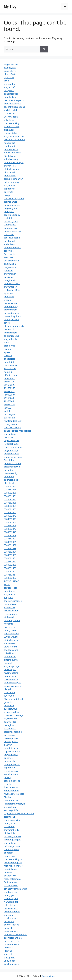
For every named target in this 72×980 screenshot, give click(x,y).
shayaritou (9, 185)
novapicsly (9, 470)
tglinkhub (9, 77)
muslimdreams (12, 944)
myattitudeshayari (13, 421)
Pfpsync (8, 951)
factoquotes (10, 254)
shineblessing (11, 159)
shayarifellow (11, 287)
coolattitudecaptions (14, 107)
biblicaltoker (10, 833)
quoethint (9, 362)
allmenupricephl (12, 840)
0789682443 (10, 519)
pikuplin (8, 689)
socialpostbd (10, 110)
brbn (6, 81)
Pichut (7, 584)
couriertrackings (12, 123)
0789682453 (10, 548)
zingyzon (8, 598)
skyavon (8, 745)
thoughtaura (10, 424)
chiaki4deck (10, 653)
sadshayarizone (12, 238)
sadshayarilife (11, 810)
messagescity (11, 473)
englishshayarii (12, 440)
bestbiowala (10, 241)
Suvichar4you (11, 637)
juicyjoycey (9, 627)
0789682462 (10, 578)
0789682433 (10, 486)
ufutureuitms (11, 647)
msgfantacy (10, 267)
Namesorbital (11, 902)
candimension (11, 892)
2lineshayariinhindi (14, 699)
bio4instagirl (10, 310)
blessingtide (10, 483)
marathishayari (12, 748)
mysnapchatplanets (14, 794)
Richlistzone (10, 156)
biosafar (8, 872)
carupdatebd (10, 133)
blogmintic (9, 346)
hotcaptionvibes (12, 205)
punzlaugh (9, 761)
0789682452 (10, 545)
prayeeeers (10, 735)
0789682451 (10, 542)
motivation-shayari (13, 866)
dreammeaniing (12, 781)
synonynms (10, 696)
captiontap (9, 768)
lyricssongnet (11, 614)
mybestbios (10, 604)
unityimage (10, 961)
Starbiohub (10, 460)
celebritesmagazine (14, 198)
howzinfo (9, 624)
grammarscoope (12, 463)
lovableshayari (11, 444)
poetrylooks (10, 630)
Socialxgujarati (11, 261)
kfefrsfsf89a (10, 369)
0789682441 (10, 512)
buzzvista (9, 192)
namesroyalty (11, 898)
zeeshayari (9, 607)
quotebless (9, 359)
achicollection (11, 611)
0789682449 (10, 535)
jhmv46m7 (9, 378)
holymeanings (11, 450)
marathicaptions (12, 316)
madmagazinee (12, 620)
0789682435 (10, 493)
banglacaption (11, 94)
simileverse (10, 643)
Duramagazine (11, 849)
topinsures (9, 113)
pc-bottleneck (11, 908)
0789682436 (10, 496)
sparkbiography (12, 215)
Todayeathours (11, 791)
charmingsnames (13, 601)
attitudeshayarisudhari (15, 935)
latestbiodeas (11, 931)
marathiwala (10, 869)
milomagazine (11, 221)
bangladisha (10, 97)
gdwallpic (9, 702)
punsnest (9, 758)
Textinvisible (10, 264)
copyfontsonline (12, 751)
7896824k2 (9, 405)
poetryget (9, 895)
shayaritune (10, 843)
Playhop (8, 797)
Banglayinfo (10, 68)
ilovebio (8, 355)
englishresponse (12, 686)
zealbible (8, 218)
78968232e (9, 385)
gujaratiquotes (11, 313)
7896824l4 (9, 408)
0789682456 (10, 558)
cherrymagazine (12, 820)
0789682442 (10, 516)
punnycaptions (11, 925)
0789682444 (10, 522)
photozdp (9, 297)
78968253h (9, 395)
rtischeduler (10, 918)
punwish (8, 928)
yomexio (8, 270)
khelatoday (9, 84)
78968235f (9, 388)
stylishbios (9, 244)
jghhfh (7, 411)
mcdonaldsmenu (12, 879)
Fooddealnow (11, 787)
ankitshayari (10, 876)
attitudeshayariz (12, 283)
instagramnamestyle (14, 804)
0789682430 (10, 509)
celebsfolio (9, 905)
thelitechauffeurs (13, 290)
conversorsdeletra (13, 447)
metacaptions (11, 738)
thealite (8, 784)
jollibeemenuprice (13, 863)
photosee (9, 853)
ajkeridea (9, 293)
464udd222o (10, 365)
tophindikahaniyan (13, 179)
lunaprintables (11, 454)
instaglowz (9, 725)
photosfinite (10, 74)
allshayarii (9, 130)
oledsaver (9, 437)
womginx (9, 915)
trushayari (9, 234)
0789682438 (10, 503)
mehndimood (11, 800)
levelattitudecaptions (15, 140)
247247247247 (11, 581)
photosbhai (10, 176)
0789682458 (10, 565)
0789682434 (10, 490)
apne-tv (8, 352)
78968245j (9, 401)
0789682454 (10, 552)
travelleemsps (11, 679)
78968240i (9, 398)
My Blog (10, 6)
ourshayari (9, 414)
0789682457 (10, 562)
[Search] (44, 49)
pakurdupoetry (11, 182)
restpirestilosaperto (14, 100)
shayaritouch (10, 434)
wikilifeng (9, 120)
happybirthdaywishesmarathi (19, 813)
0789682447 (10, 529)
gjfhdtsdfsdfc (11, 375)
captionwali (10, 189)
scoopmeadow (11, 712)
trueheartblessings (13, 715)
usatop (7, 349)
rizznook (8, 663)
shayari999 (9, 87)
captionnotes (11, 146)
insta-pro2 (9, 329)
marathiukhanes (12, 248)
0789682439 (10, 506)
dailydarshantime (13, 938)
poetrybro (9, 211)
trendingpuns (11, 771)
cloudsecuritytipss (13, 457)
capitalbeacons (11, 634)
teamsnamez (10, 202)
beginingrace (11, 208)
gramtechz (9, 817)
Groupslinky (10, 807)
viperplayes (10, 225)
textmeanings (11, 480)
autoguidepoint (12, 764)
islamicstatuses (12, 126)
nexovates (9, 921)
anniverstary (10, 856)
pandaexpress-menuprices (17, 431)
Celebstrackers (11, 964)
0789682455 (10, 555)
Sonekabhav (10, 71)
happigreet (9, 143)
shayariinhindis (12, 830)
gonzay (8, 777)
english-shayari (12, 64)
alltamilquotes (11, 660)
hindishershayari (12, 104)
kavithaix (8, 257)
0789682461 (10, 575)
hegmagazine (11, 676)
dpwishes (9, 277)
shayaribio (9, 827)
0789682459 (10, 568)
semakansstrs (11, 774)
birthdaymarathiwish (15, 326)
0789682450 (10, 539)
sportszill (8, 954)
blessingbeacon (12, 467)
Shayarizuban (11, 117)
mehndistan (10, 656)
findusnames (11, 882)
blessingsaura (11, 741)
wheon (7, 300)
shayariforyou (11, 885)
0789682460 (10, 571)
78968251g (9, 391)
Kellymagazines (12, 846)
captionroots (10, 588)
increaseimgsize (12, 941)
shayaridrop (10, 594)
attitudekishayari (12, 683)
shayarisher (10, 274)
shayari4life (10, 166)
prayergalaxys (11, 755)
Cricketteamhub (12, 912)
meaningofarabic (13, 836)
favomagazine (11, 673)
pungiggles (10, 591)
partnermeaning (12, 231)
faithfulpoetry (11, 306)
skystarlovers (11, 719)
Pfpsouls (8, 948)
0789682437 (10, 499)
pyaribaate (9, 418)
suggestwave (11, 709)
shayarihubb (10, 339)
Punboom (9, 477)
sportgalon (9, 957)
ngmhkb (8, 372)
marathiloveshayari (14, 162)
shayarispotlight (12, 666)
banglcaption (11, 280)
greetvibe (9, 251)
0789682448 (10, 532)
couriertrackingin (13, 427)
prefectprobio (11, 149)
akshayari (9, 617)
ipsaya (7, 195)
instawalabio (10, 303)
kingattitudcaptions (14, 136)
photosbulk (10, 172)
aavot (7, 323)
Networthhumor (12, 153)
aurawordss (10, 722)
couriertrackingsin (13, 859)
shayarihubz (10, 728)
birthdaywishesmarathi (16, 889)
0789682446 (10, 526)
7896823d (9, 382)
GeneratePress (49, 976)
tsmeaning (9, 692)
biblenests (9, 706)
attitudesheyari (12, 640)
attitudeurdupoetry (14, 169)
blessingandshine (13, 732)
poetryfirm (9, 823)
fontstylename (11, 320)
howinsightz (10, 669)
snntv (7, 342)
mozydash (9, 91)
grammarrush (11, 228)
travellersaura (11, 650)
